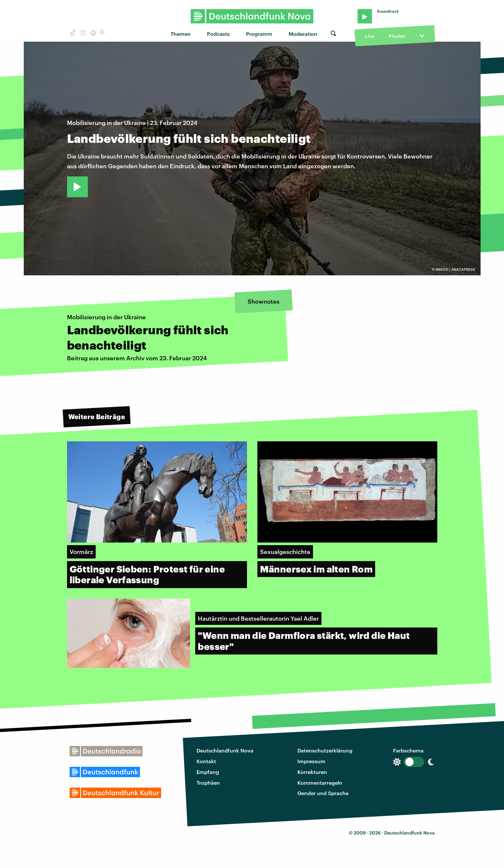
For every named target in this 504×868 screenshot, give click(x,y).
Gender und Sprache (323, 793)
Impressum (311, 761)
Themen (181, 34)
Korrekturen (312, 772)
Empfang (208, 772)
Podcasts (218, 34)
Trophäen (208, 783)
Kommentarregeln (320, 783)
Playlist (397, 36)
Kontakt (206, 761)
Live (370, 36)
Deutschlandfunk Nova (225, 750)
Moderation (303, 34)
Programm (259, 34)
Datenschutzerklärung (325, 750)
